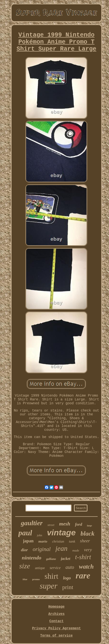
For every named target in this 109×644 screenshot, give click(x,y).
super (48, 586)
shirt (51, 576)
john (40, 535)
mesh (65, 524)
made (76, 550)
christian (58, 541)
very (88, 550)
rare (83, 576)
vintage (61, 532)
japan (28, 541)
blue (25, 579)
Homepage (56, 607)
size (25, 566)
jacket (66, 559)
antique (40, 568)
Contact (56, 621)
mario (43, 541)
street (51, 525)
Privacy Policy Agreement (57, 628)
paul (25, 533)
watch (86, 567)
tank (72, 541)
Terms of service (56, 636)
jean (61, 548)
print (68, 587)
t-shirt (83, 557)
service (55, 568)
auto (70, 567)
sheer (85, 541)
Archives (56, 614)
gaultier (32, 523)
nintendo (32, 558)
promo (36, 579)
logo (67, 578)
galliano (51, 559)
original (42, 549)
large (90, 526)
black (87, 534)
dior (24, 550)
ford (78, 524)
